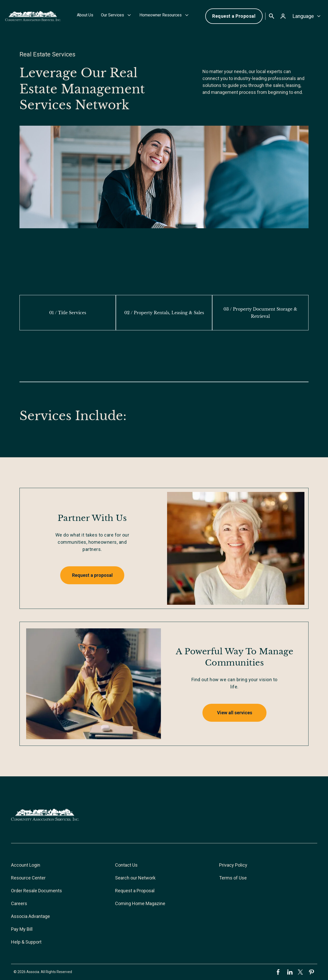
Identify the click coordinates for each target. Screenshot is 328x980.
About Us (85, 15)
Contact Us (126, 865)
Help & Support (26, 942)
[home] (33, 16)
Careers (19, 903)
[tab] (68, 313)
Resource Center (28, 878)
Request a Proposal (234, 16)
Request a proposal (92, 575)
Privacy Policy (233, 865)
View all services (235, 713)
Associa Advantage (30, 916)
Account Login (26, 865)
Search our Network (135, 878)
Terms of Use (233, 878)
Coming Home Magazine (140, 903)
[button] (116, 16)
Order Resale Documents (37, 891)
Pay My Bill (22, 929)
